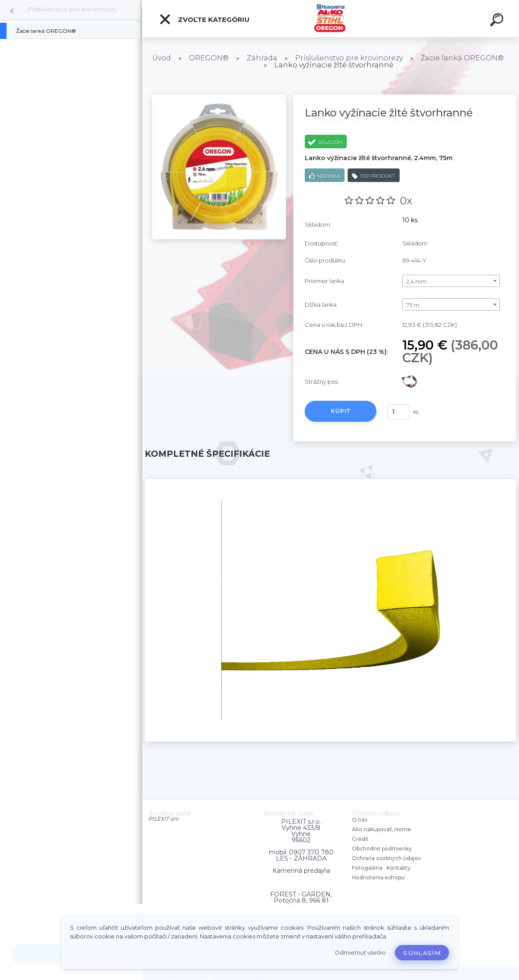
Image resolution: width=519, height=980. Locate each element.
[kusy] (398, 412)
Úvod (162, 58)
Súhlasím (422, 953)
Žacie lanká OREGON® (462, 58)
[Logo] (331, 19)
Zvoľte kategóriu (204, 19)
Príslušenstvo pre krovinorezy (72, 9)
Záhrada (262, 58)
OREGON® (209, 58)
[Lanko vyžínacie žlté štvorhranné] (219, 98)
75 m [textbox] (413, 305)
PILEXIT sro (164, 819)
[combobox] (451, 281)
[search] (498, 21)
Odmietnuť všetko (361, 953)
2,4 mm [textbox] (416, 281)
